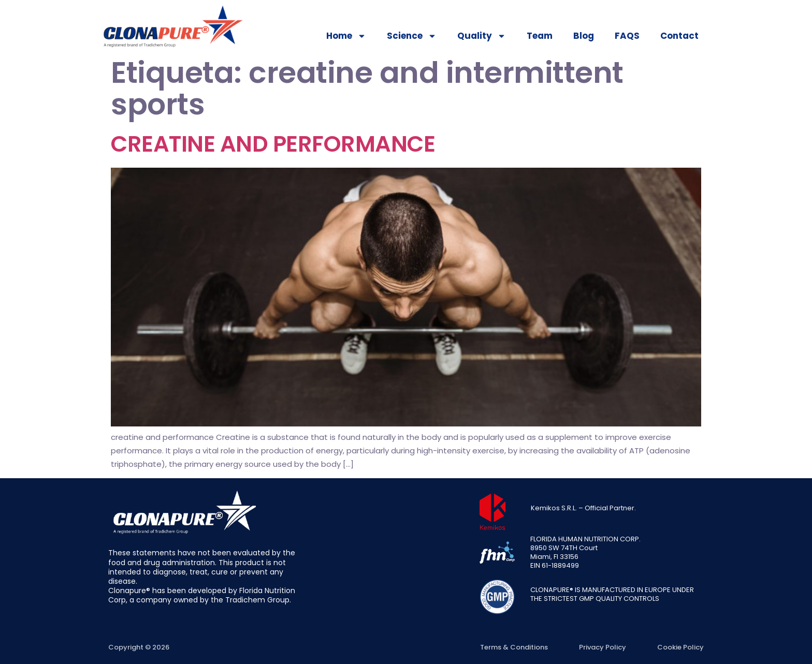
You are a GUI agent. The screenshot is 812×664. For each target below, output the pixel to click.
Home (346, 36)
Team (540, 36)
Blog (584, 36)
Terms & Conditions (514, 647)
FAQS (627, 36)
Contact (679, 36)
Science (412, 36)
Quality (482, 36)
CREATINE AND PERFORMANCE (273, 144)
